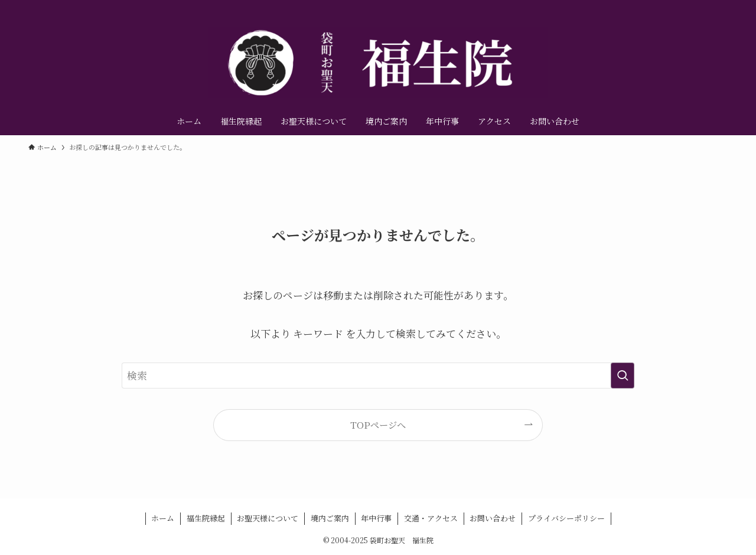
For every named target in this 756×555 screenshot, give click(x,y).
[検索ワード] (378, 376)
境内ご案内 (330, 518)
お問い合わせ (493, 518)
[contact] (720, 6)
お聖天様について (268, 518)
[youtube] (705, 6)
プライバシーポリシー (566, 518)
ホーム (163, 518)
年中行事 (376, 518)
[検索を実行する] (623, 376)
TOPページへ (378, 425)
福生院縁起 (206, 518)
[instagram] (689, 6)
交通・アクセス (431, 518)
